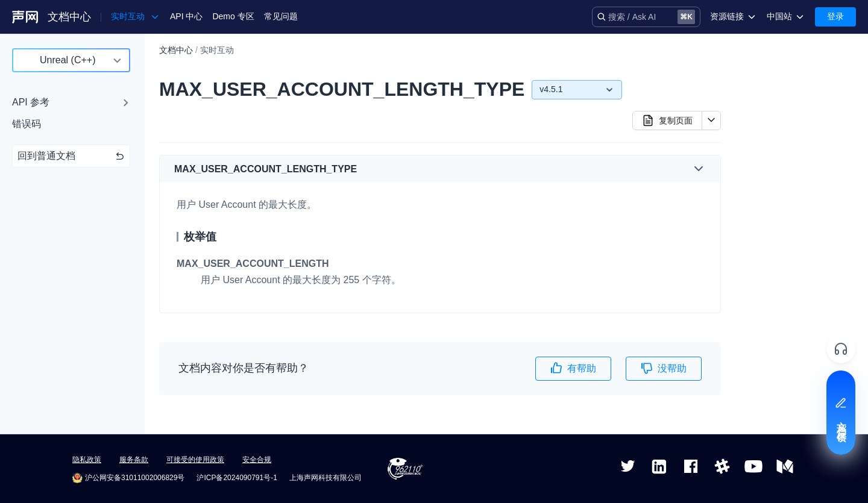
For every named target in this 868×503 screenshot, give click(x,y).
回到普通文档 (71, 156)
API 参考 (31, 102)
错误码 (27, 124)
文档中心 (69, 17)
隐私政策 (87, 460)
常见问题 (281, 16)
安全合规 (257, 460)
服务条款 (134, 460)
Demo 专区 (233, 16)
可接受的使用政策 (195, 460)
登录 (835, 16)
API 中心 (186, 16)
